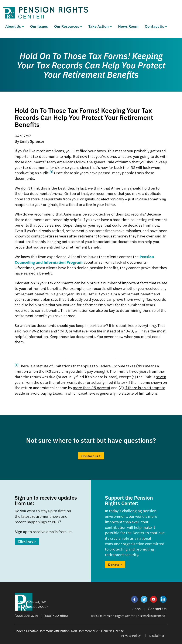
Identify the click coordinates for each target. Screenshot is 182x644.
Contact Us (156, 26)
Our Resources (68, 26)
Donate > (115, 564)
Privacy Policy (131, 635)
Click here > (27, 541)
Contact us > (91, 456)
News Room (128, 26)
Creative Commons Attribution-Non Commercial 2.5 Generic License (75, 631)
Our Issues (39, 26)
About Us (15, 26)
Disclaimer (157, 635)
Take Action (100, 26)
